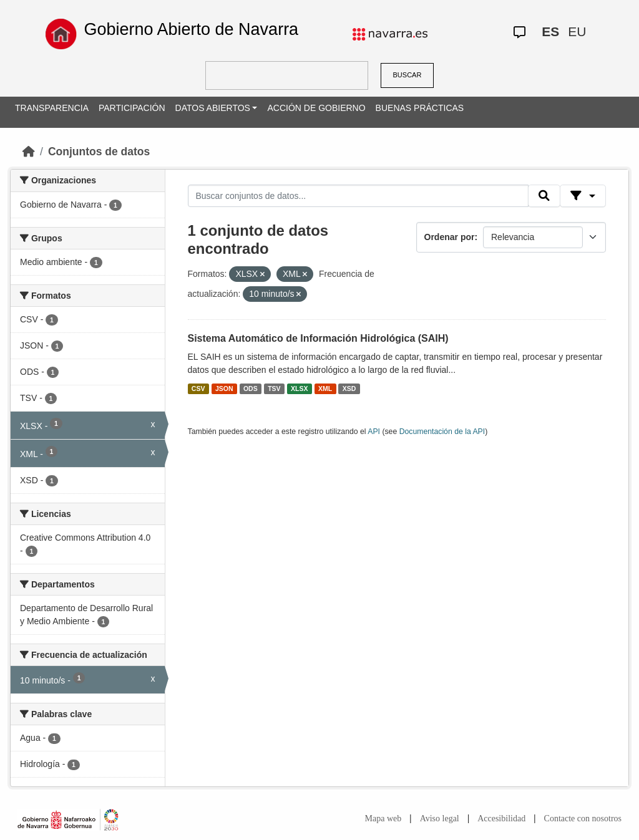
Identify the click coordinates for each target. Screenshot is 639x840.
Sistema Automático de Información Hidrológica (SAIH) (318, 338)
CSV (198, 389)
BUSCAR (407, 75)
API (374, 432)
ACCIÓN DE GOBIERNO (316, 108)
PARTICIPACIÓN (132, 108)
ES (550, 31)
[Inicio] (29, 152)
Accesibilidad (501, 818)
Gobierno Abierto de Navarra (191, 29)
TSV (274, 389)
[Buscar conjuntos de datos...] (358, 196)
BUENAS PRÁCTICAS (420, 108)
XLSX (299, 389)
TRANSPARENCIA (52, 108)
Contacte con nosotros (583, 818)
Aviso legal (440, 818)
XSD (349, 389)
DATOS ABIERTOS (213, 108)
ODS (251, 389)
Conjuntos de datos (99, 152)
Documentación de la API (442, 432)
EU (577, 31)
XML (325, 389)
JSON (224, 389)
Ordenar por (450, 237)
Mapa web (383, 818)
